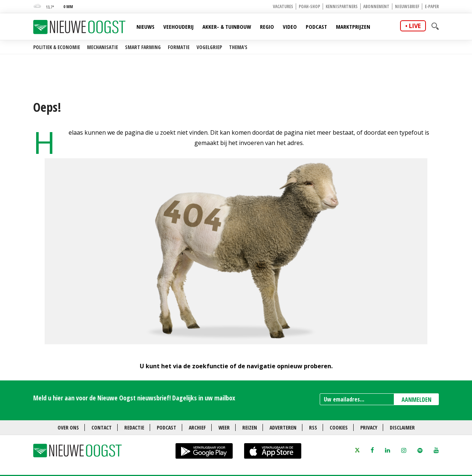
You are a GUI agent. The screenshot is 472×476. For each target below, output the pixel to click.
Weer (224, 427)
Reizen (250, 427)
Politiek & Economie (57, 47)
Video (290, 27)
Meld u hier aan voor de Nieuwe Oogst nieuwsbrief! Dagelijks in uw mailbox (134, 398)
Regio (267, 27)
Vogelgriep (209, 47)
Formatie (179, 47)
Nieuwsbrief (407, 6)
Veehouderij (178, 27)
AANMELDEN (417, 400)
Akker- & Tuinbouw (227, 27)
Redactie (134, 427)
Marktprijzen (353, 27)
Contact (102, 427)
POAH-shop (309, 6)
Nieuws (145, 27)
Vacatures (283, 6)
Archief (197, 427)
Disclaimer (402, 427)
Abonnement (376, 6)
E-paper (432, 6)
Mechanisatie (103, 47)
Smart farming (143, 47)
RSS (313, 427)
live (415, 26)
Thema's (238, 47)
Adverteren (283, 427)
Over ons (68, 427)
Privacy (369, 427)
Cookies (339, 427)
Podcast (316, 27)
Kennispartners (342, 6)
